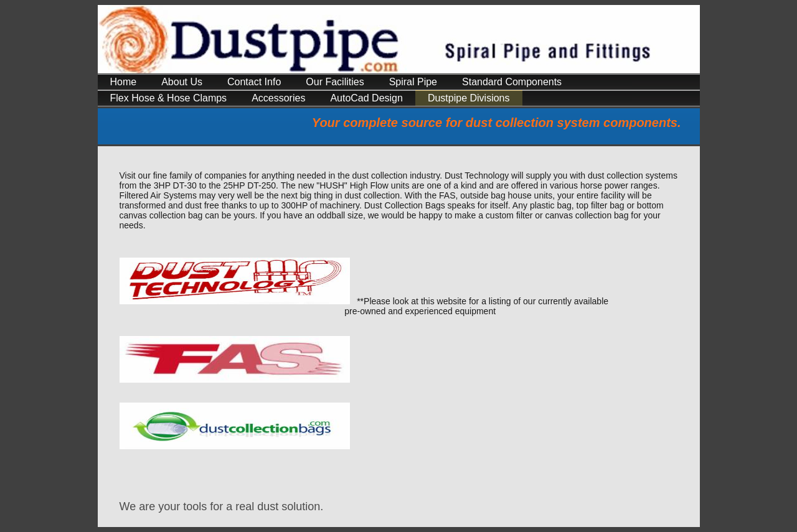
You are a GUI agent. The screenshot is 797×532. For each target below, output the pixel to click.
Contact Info (254, 82)
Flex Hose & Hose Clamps (169, 98)
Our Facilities (335, 82)
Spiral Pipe (413, 82)
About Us (182, 82)
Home (124, 82)
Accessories (278, 98)
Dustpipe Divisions (469, 98)
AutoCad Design (366, 98)
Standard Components (512, 82)
